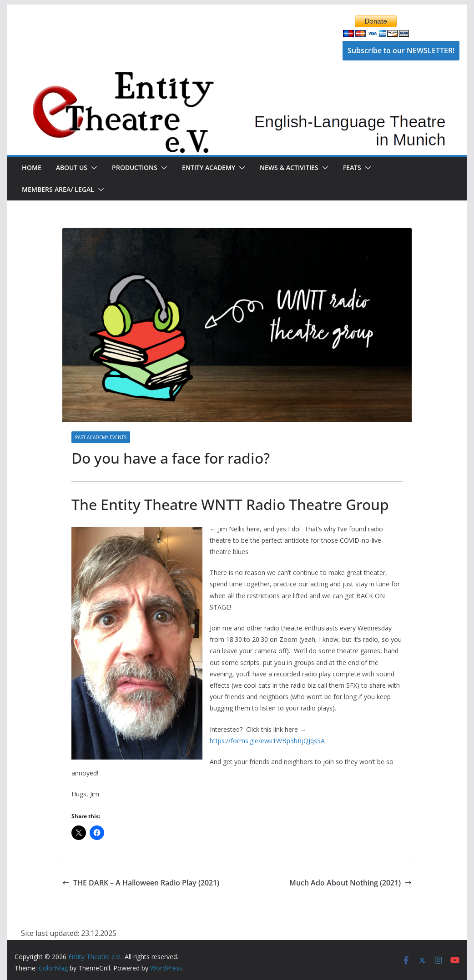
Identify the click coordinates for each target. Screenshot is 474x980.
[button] (92, 168)
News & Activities (289, 167)
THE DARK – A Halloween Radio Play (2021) (141, 883)
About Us (72, 167)
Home (32, 167)
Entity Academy (209, 167)
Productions (135, 167)
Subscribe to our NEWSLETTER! (401, 50)
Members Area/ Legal (58, 189)
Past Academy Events (101, 437)
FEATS (352, 167)
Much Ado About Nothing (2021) (350, 883)
